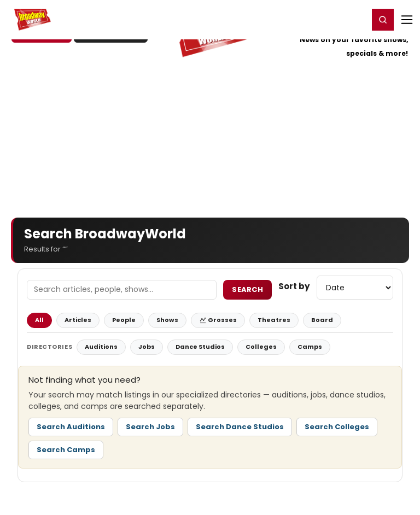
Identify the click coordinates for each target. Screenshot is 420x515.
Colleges (261, 347)
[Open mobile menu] (407, 20)
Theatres (274, 320)
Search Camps (66, 450)
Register (324, 19)
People (124, 320)
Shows (167, 320)
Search (247, 289)
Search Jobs (150, 427)
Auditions (101, 347)
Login (355, 19)
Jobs (147, 347)
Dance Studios (200, 347)
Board (322, 320)
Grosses (218, 320)
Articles (78, 320)
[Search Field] (122, 290)
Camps (310, 347)
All (39, 320)
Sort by (294, 286)
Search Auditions (71, 427)
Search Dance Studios (240, 427)
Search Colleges (337, 427)
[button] (383, 20)
